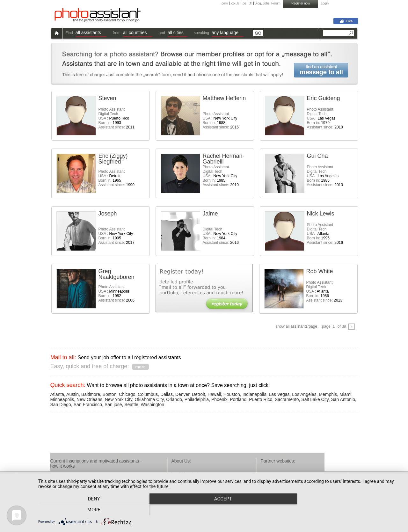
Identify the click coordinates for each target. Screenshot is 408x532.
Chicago (127, 394)
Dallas (167, 394)
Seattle (131, 404)
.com (224, 3)
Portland (238, 399)
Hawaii (214, 394)
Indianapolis (255, 394)
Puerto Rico (261, 399)
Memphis (328, 394)
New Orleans (89, 399)
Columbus (148, 394)
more (347, 510)
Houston (232, 394)
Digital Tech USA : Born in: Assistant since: (221, 236)
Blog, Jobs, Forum (268, 3)
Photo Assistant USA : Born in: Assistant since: (221, 120)
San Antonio (343, 399)
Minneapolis (62, 399)
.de (244, 3)
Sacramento (287, 399)
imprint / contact (185, 474)
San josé (113, 404)
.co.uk (235, 3)
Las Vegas (279, 394)
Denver (182, 394)
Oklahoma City (149, 399)
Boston (110, 394)
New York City (119, 399)
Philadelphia (197, 399)
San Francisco (88, 404)
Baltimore (91, 394)
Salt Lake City (315, 399)
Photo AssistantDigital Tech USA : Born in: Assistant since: (117, 118)
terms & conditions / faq (191, 479)
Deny (93, 510)
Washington (153, 404)
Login (325, 3)
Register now (301, 3)
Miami (345, 394)
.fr (250, 3)
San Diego (61, 404)
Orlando (174, 399)
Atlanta (57, 394)
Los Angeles (304, 394)
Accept (220, 510)
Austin (73, 394)
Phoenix (219, 399)
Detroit (198, 394)
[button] (91, 33)
